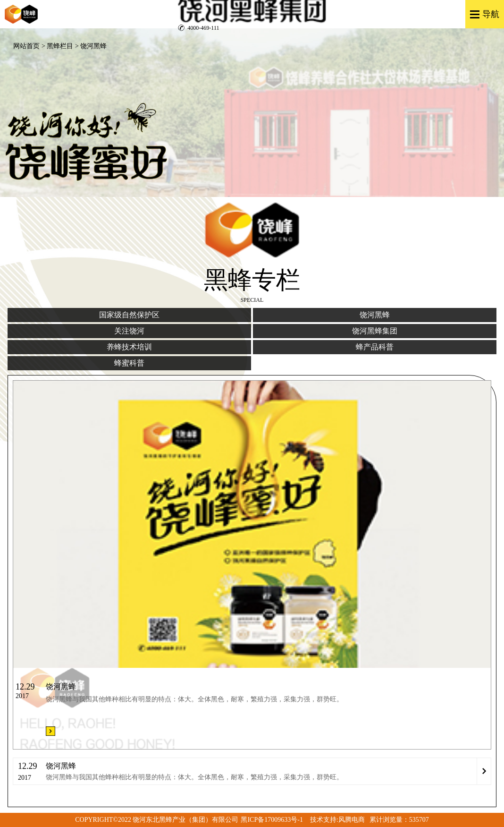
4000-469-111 (203, 28)
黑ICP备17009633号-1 (272, 820)
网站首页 (26, 46)
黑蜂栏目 (60, 46)
